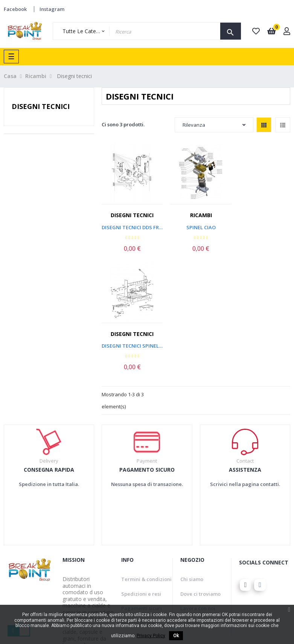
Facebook (15, 9)
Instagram (52, 9)
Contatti (190, 501)
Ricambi (196, 212)
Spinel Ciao (196, 224)
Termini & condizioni (146, 457)
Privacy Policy (138, 501)
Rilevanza (214, 125)
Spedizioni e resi (141, 472)
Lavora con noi (198, 486)
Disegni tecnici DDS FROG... (131, 224)
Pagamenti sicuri (142, 486)
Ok (176, 636)
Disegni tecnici (41, 106)
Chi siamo (192, 457)
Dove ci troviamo (200, 472)
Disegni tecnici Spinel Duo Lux (261, 224)
